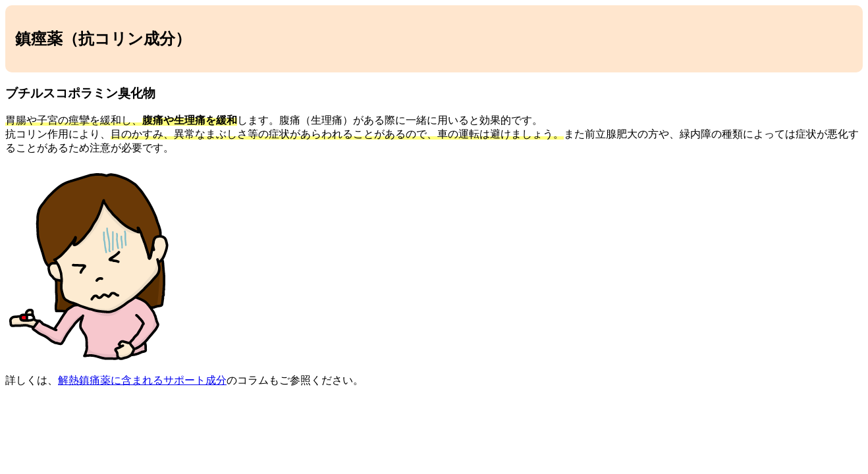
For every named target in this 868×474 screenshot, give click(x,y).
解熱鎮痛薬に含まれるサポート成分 (142, 380)
